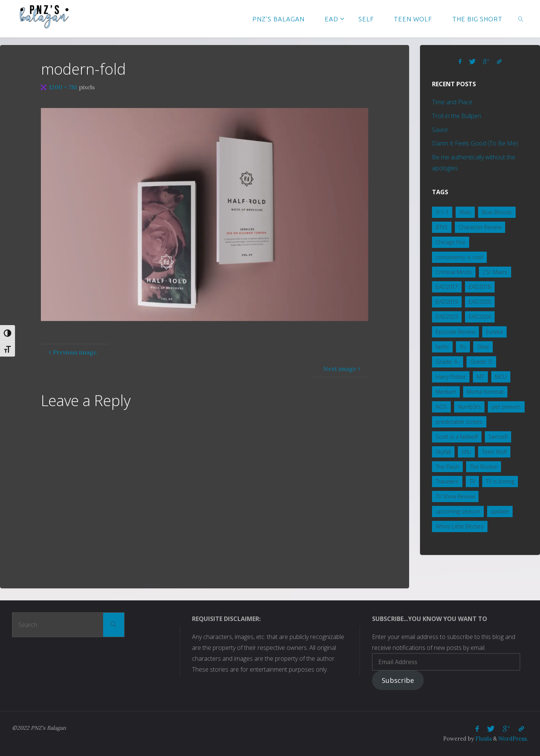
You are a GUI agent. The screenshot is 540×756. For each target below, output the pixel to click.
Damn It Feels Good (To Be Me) (475, 143)
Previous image (72, 352)
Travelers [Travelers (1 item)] (447, 481)
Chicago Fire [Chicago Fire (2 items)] (451, 242)
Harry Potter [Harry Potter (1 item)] (451, 377)
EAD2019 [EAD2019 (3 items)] (447, 302)
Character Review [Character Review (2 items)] (480, 227)
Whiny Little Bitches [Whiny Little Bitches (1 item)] (460, 526)
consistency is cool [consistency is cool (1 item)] (459, 257)
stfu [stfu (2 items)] (466, 452)
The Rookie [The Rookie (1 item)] (484, 467)
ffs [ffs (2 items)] (463, 347)
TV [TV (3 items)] (472, 481)
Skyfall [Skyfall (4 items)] (443, 452)
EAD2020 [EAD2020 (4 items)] (480, 302)
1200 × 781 (64, 87)
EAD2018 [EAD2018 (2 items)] (480, 287)
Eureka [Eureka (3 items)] (494, 332)
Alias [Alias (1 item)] (465, 212)
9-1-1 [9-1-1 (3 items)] (442, 212)
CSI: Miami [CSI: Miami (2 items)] (495, 272)
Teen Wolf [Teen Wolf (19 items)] (494, 452)
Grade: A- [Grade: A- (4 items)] (448, 362)
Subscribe (398, 680)
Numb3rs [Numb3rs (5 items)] (469, 407)
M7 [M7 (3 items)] (480, 377)
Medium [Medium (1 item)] (446, 392)
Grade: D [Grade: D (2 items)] (481, 362)
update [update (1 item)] (500, 511)
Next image (343, 369)
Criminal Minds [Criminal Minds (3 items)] (454, 272)
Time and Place (452, 102)
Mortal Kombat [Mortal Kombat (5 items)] (485, 392)
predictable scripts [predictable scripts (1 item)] (459, 422)
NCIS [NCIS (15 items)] (441, 407)
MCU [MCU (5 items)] (501, 377)
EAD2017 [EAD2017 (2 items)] (447, 287)
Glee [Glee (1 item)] (483, 347)
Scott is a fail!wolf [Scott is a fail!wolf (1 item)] (457, 437)
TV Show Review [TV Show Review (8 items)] (455, 496)
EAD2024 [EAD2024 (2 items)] (480, 317)
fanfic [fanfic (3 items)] (442, 347)
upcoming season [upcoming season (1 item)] (458, 511)
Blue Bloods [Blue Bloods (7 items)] (497, 212)
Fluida (483, 739)
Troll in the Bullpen (457, 116)
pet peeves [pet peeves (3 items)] (506, 407)
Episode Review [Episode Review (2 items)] (455, 332)
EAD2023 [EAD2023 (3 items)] (447, 317)
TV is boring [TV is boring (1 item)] (500, 481)
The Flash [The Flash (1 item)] (447, 467)
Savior (440, 130)
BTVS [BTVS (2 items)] (442, 227)
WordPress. (513, 739)
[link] (521, 19)
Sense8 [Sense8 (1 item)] (498, 437)
